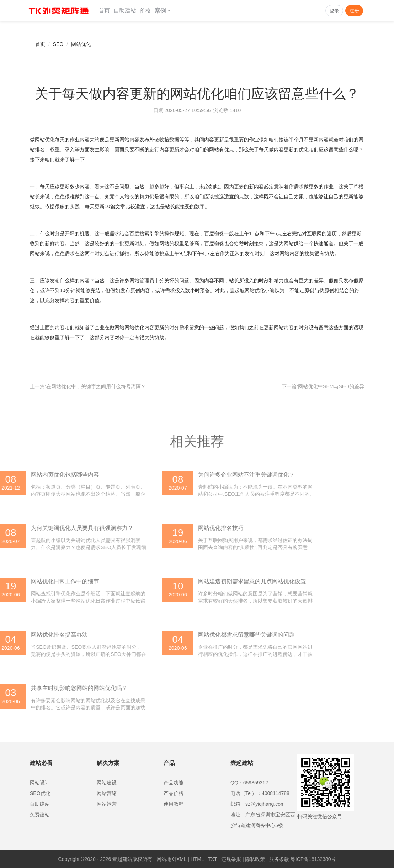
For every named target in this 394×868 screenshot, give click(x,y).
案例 (163, 10)
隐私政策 (255, 859)
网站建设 (107, 783)
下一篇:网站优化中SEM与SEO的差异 (323, 386)
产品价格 (174, 793)
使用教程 (174, 804)
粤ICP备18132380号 (313, 859)
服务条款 (279, 859)
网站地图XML (171, 859)
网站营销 (107, 793)
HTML (197, 859)
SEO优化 (40, 793)
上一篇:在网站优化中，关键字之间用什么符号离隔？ (88, 386)
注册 (354, 11)
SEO (58, 44)
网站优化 (81, 44)
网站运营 (107, 804)
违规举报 (231, 859)
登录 (334, 11)
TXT (212, 859)
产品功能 (174, 783)
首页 (104, 10)
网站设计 (40, 783)
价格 (145, 10)
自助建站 (125, 10)
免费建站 (40, 815)
